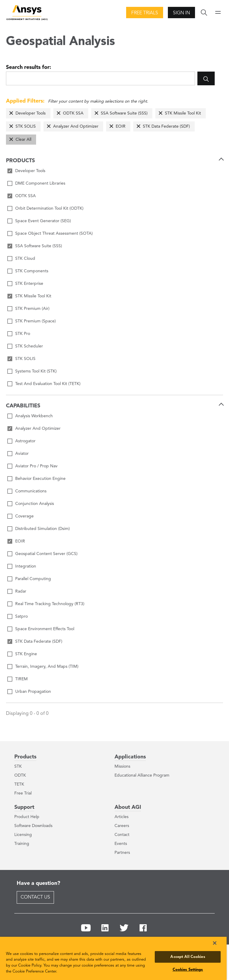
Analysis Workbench (34, 416)
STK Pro (23, 334)
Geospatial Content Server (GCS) (46, 554)
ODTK (20, 775)
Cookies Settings (188, 970)
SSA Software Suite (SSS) (124, 113)
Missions (122, 766)
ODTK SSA (73, 113)
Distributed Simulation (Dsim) (42, 529)
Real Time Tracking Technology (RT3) (50, 604)
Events (121, 844)
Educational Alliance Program (142, 775)
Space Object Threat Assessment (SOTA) (54, 234)
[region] (113, 958)
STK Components (32, 271)
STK (18, 766)
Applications (130, 757)
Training (22, 844)
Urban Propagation (33, 692)
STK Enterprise (29, 284)
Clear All (23, 140)
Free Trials (145, 13)
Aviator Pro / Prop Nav (36, 466)
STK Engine (26, 654)
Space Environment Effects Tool (45, 629)
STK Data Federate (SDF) (166, 126)
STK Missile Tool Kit (183, 113)
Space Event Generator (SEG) (43, 221)
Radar (21, 591)
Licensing (23, 835)
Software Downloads (33, 826)
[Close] (215, 943)
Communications (31, 491)
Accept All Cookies (188, 957)
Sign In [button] (181, 13)
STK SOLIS (26, 126)
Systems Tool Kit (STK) (36, 371)
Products (25, 757)
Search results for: (28, 67)
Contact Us (35, 897)
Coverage (24, 516)
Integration (26, 566)
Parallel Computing (33, 579)
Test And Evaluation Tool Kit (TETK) (48, 384)
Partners (122, 853)
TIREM (21, 679)
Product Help (27, 817)
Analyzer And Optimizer (76, 126)
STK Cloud (25, 259)
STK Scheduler (29, 346)
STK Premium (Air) (32, 309)
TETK (19, 784)
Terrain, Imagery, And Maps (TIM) (47, 667)
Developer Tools (31, 113)
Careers (122, 826)
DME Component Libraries (40, 183)
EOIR (121, 126)
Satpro (21, 616)
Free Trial (23, 793)
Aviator (22, 454)
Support (24, 807)
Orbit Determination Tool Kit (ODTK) (49, 208)
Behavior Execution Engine (40, 479)
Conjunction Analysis (35, 504)
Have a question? (38, 883)
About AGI (128, 807)
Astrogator (25, 441)
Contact (122, 835)
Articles (122, 817)
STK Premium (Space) (35, 321)
